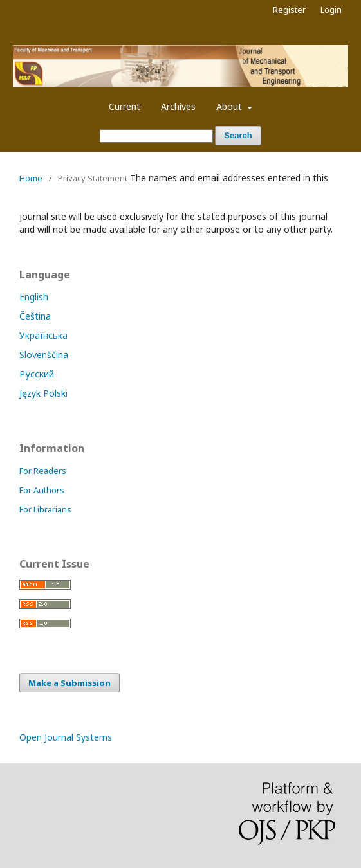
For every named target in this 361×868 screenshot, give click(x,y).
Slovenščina (44, 355)
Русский (37, 374)
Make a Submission (69, 683)
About (230, 106)
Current (125, 106)
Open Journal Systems (66, 737)
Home (31, 178)
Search (238, 135)
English (34, 297)
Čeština (35, 316)
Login (331, 10)
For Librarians (45, 509)
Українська (43, 335)
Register (289, 10)
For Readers (43, 471)
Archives (178, 106)
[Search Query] (156, 136)
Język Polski (43, 393)
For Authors (42, 490)
